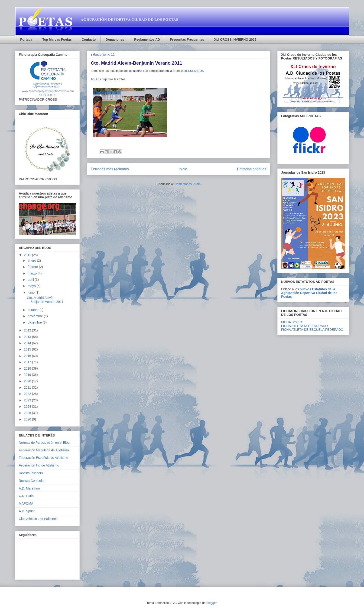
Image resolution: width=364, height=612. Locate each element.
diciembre (35, 322)
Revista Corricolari (32, 481)
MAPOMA (26, 503)
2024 (28, 407)
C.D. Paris (26, 496)
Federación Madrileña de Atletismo (44, 450)
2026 (28, 419)
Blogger (211, 603)
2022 (28, 394)
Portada (26, 40)
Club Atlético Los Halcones (38, 519)
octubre (34, 310)
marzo (33, 273)
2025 (28, 413)
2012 (28, 330)
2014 (28, 343)
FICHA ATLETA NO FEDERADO (304, 326)
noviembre (36, 316)
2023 (28, 400)
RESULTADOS (194, 71)
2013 (28, 337)
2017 (28, 362)
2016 (28, 356)
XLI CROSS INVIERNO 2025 (235, 40)
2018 (28, 368)
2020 (28, 381)
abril (31, 280)
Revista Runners (31, 473)
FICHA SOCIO (292, 322)
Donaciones (115, 40)
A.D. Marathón (29, 488)
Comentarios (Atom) (188, 184)
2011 (28, 255)
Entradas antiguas (252, 169)
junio (31, 292)
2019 (28, 375)
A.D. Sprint (27, 511)
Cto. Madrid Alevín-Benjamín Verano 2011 (136, 63)
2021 (28, 387)
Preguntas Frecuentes (187, 40)
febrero (33, 267)
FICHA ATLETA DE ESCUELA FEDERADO (312, 330)
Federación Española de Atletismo (43, 458)
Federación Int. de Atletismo (39, 465)
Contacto (89, 40)
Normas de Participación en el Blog (44, 443)
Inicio (183, 169)
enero (32, 261)
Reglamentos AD (147, 40)
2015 (28, 349)
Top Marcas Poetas (57, 40)
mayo (32, 286)
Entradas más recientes (110, 169)
